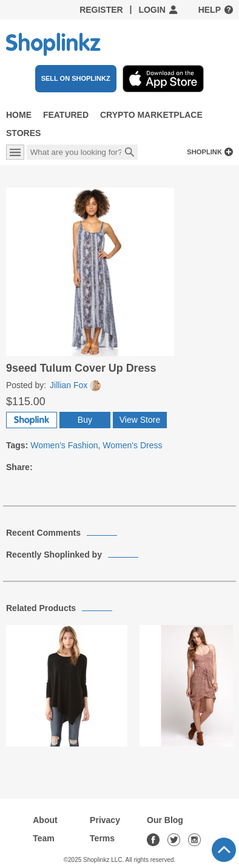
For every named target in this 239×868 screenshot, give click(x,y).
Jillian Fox (75, 385)
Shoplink (204, 152)
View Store (140, 420)
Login (152, 10)
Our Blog (165, 820)
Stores (23, 133)
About (45, 820)
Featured (66, 115)
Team (44, 838)
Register (101, 10)
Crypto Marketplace (151, 115)
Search (130, 153)
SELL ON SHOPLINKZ (76, 78)
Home (19, 115)
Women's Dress (132, 445)
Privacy (105, 820)
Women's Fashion (64, 445)
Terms (102, 838)
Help (210, 10)
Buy (85, 420)
